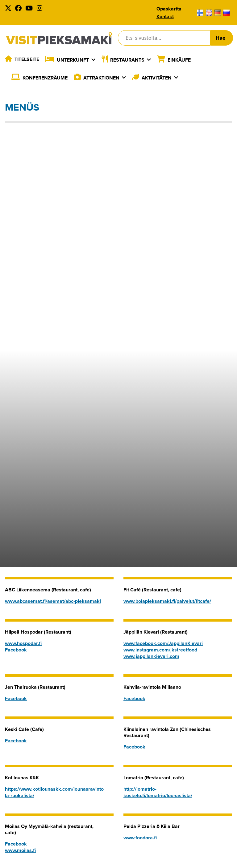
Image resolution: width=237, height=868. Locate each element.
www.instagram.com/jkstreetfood (160, 650)
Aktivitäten (157, 78)
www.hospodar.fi (23, 643)
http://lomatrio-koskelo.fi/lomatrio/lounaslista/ (158, 792)
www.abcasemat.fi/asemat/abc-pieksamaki (53, 601)
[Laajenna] (93, 60)
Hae (220, 38)
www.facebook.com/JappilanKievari (163, 643)
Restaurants (127, 60)
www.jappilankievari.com (151, 656)
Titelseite (27, 59)
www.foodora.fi (140, 838)
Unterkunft (73, 60)
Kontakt (165, 16)
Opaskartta (169, 9)
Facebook (16, 650)
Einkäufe (179, 60)
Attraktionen (101, 78)
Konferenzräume (45, 78)
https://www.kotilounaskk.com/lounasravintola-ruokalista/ (54, 792)
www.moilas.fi (20, 850)
